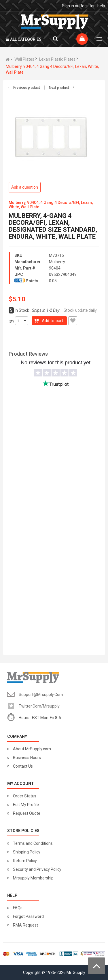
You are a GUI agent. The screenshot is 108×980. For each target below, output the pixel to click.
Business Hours (27, 758)
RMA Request (25, 925)
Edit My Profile (26, 805)
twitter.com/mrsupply (39, 706)
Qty (11, 321)
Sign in (68, 6)
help (101, 6)
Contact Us (23, 766)
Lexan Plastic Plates (57, 59)
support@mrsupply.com (41, 695)
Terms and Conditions (33, 843)
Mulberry (57, 262)
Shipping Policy (27, 852)
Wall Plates (24, 59)
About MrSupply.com (32, 749)
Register (87, 6)
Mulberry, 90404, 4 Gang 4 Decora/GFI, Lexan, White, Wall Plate (52, 69)
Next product (62, 88)
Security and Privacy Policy (37, 869)
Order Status (25, 796)
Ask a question (25, 187)
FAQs (18, 908)
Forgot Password (28, 916)
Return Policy (25, 861)
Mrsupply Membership (33, 878)
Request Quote (27, 813)
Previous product (24, 88)
